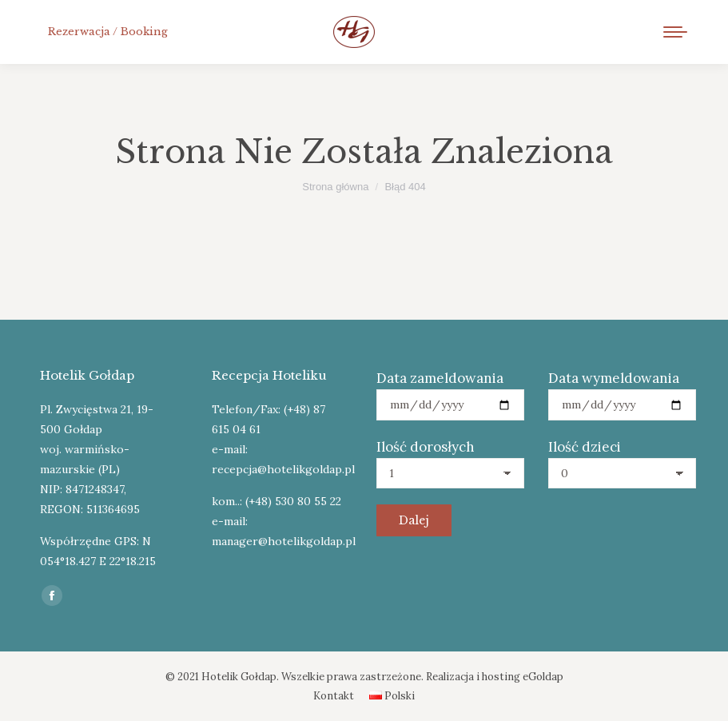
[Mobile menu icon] (675, 32)
